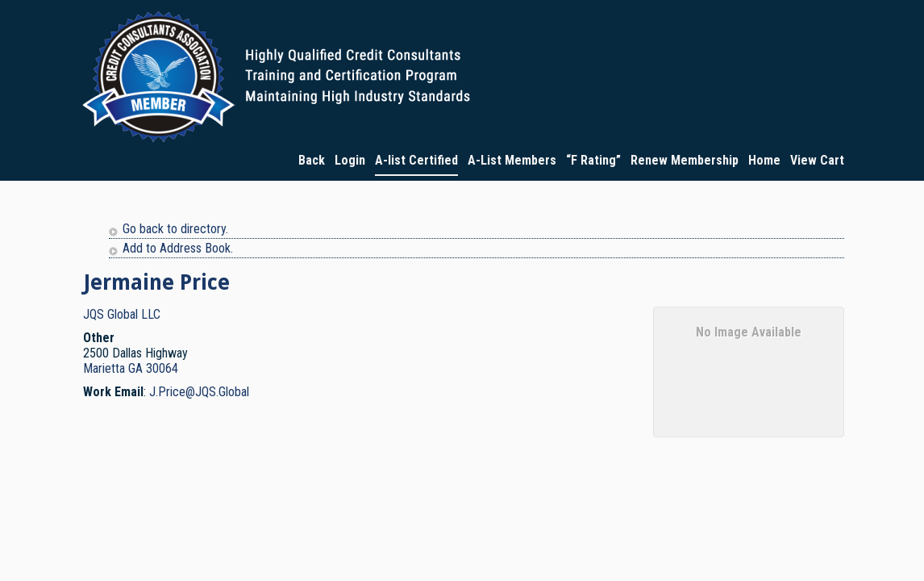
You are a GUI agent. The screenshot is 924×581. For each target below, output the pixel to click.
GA (135, 368)
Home (764, 160)
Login (350, 160)
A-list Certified (416, 160)
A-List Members (512, 160)
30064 (162, 368)
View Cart (817, 160)
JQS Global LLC (122, 314)
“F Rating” (593, 160)
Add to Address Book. (178, 248)
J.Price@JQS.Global (199, 392)
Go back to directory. (175, 229)
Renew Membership (685, 160)
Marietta (104, 368)
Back (312, 160)
